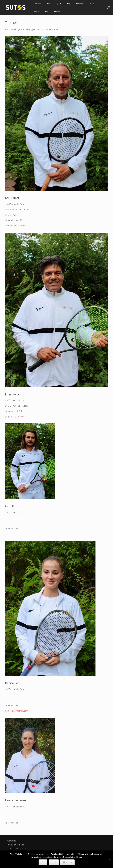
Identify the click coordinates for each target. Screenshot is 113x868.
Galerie (92, 4)
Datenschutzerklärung (16, 849)
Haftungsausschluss (15, 845)
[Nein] (109, 859)
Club (49, 4)
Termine (79, 4)
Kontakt (57, 11)
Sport (59, 4)
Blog (68, 4)
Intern (36, 11)
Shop (46, 11)
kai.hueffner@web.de (15, 226)
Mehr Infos (67, 862)
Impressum (11, 841)
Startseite (37, 4)
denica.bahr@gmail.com (17, 711)
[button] (109, 8)
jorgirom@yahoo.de (14, 417)
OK (43, 862)
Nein (54, 862)
